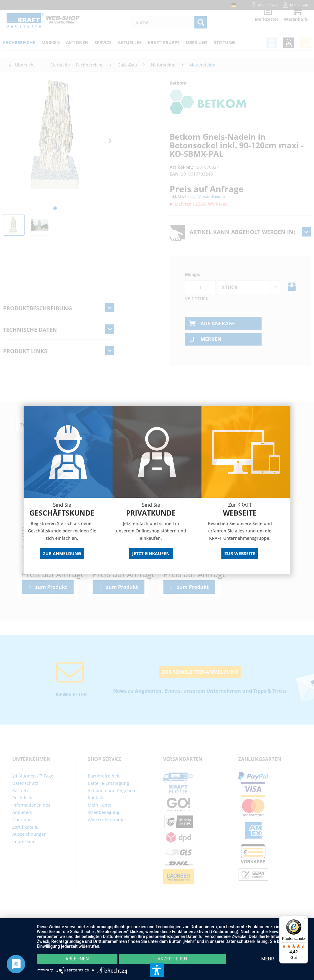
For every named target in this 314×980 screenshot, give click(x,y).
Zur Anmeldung (62, 553)
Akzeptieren (172, 959)
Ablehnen (77, 959)
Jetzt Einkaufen (151, 553)
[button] (157, 970)
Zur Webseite (240, 553)
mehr (268, 959)
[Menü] (304, 920)
